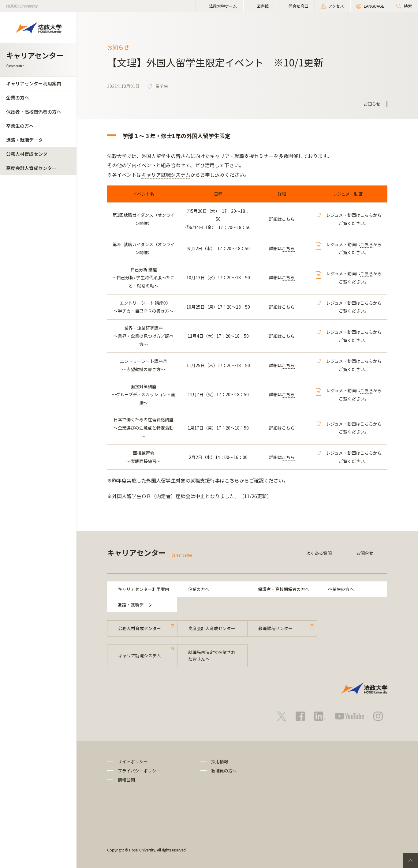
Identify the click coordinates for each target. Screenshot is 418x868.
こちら (288, 219)
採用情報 (220, 761)
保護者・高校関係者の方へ (34, 112)
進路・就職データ (24, 140)
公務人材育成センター (29, 154)
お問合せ (365, 553)
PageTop (410, 860)
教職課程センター (275, 628)
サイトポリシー (133, 761)
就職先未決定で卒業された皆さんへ (212, 656)
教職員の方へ (224, 771)
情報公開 (126, 780)
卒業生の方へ (20, 126)
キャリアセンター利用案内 (34, 83)
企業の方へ (18, 98)
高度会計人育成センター (31, 168)
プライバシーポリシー (139, 771)
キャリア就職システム (166, 175)
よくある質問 (319, 553)
